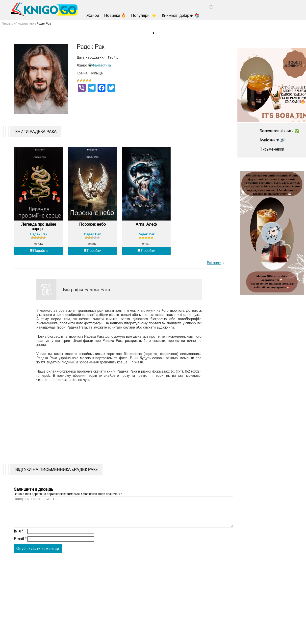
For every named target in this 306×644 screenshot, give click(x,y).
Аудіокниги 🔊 (272, 140)
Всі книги (214, 265)
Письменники (272, 149)
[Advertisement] (116, 422)
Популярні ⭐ (145, 15)
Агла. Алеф (146, 227)
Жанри (94, 15)
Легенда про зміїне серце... (39, 229)
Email (20, 547)
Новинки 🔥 (116, 15)
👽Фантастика (99, 65)
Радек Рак (39, 237)
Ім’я (19, 540)
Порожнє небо (92, 227)
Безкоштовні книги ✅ (280, 131)
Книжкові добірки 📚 (182, 15)
